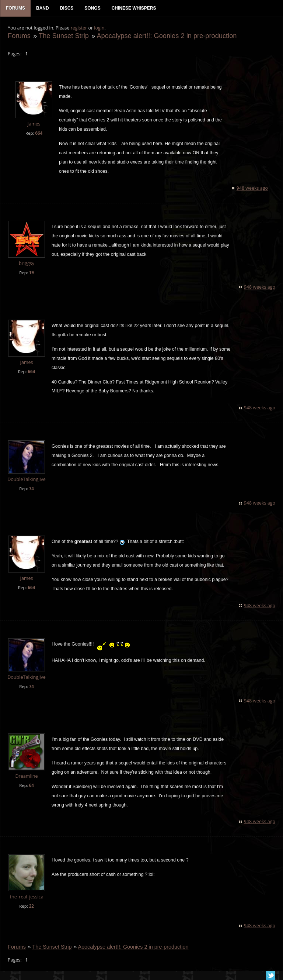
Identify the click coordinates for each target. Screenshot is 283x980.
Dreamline (26, 776)
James (34, 124)
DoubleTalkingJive (27, 480)
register (79, 28)
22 (32, 906)
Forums (19, 36)
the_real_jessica (26, 897)
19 (32, 273)
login (99, 28)
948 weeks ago (252, 188)
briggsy (27, 263)
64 (32, 785)
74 (32, 489)
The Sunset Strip (64, 36)
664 (39, 133)
